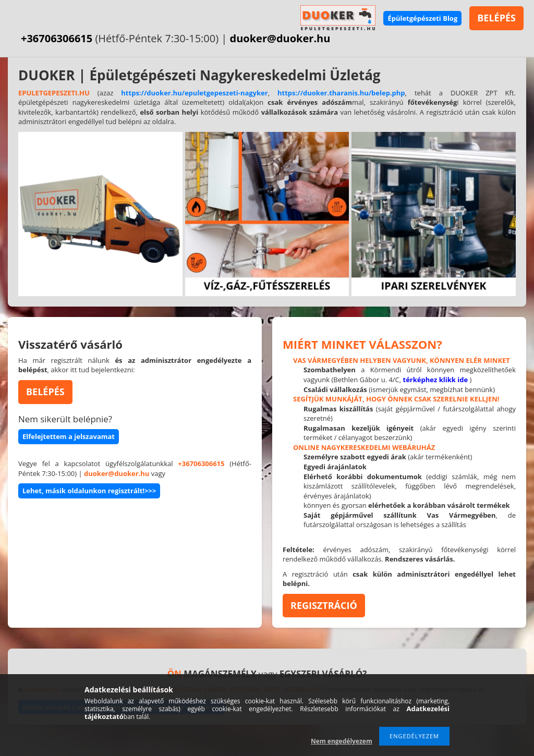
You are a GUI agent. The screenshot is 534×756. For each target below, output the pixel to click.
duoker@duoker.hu (280, 38)
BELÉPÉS (496, 18)
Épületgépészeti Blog (422, 18)
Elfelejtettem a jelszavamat (69, 436)
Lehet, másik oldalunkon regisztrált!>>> (89, 491)
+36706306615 (57, 38)
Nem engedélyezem (342, 741)
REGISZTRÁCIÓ (324, 605)
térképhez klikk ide (436, 380)
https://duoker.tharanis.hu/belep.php (341, 93)
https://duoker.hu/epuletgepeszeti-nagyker (194, 93)
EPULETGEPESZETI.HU (54, 93)
